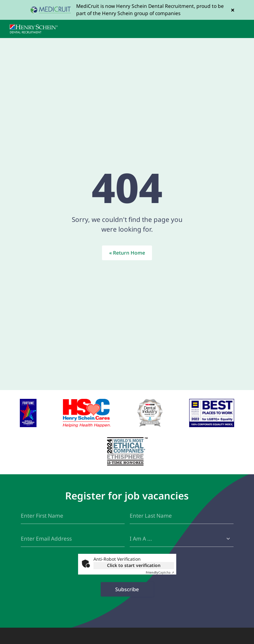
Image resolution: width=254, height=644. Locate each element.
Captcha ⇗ (160, 572)
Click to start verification (134, 565)
